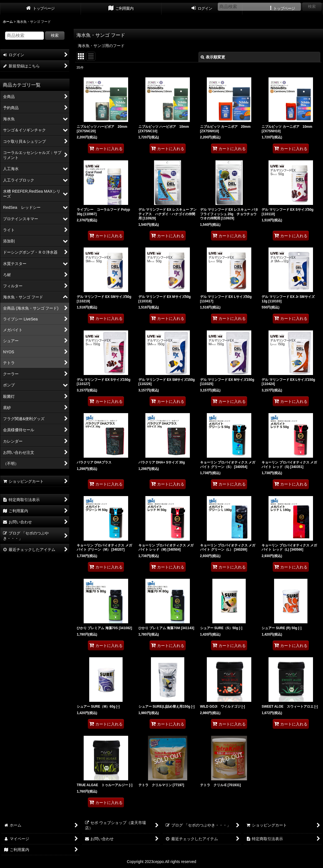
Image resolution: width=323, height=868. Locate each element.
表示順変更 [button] (213, 57)
